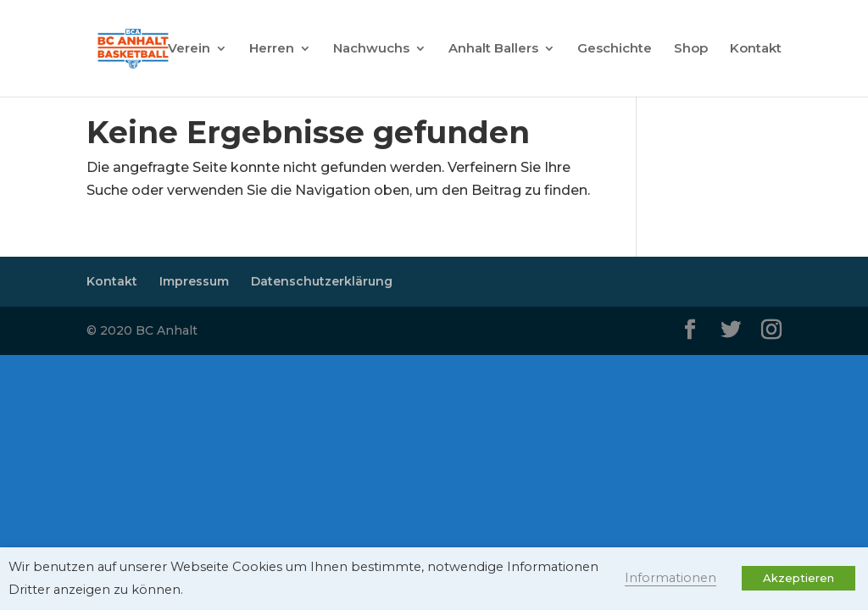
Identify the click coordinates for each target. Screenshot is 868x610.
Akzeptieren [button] (798, 578)
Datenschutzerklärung (322, 281)
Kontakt (756, 49)
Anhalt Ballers (493, 49)
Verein (189, 49)
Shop (691, 49)
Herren (272, 49)
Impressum (194, 281)
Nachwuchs (371, 49)
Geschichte (615, 49)
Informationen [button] (670, 578)
